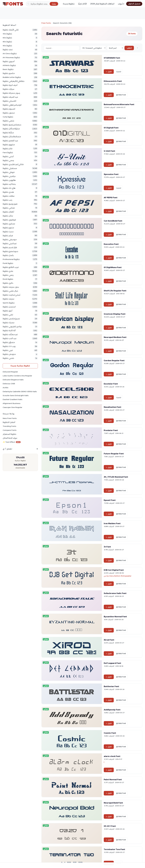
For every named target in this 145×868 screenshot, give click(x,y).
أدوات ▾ (121, 4)
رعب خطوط (7, 200)
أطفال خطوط (8, 212)
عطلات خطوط (9, 196)
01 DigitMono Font (113, 267)
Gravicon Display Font (115, 314)
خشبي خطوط (8, 358)
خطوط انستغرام (9, 434)
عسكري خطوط (9, 224)
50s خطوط (7, 34)
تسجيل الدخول (134, 4)
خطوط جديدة (69, 4)
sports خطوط (9, 303)
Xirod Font (109, 640)
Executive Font (111, 244)
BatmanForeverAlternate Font (119, 104)
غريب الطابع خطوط (11, 267)
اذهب (129, 48)
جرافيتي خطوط (9, 176)
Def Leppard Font (112, 663)
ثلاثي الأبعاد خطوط (11, 30)
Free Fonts (46, 23)
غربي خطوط (8, 350)
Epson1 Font (110, 500)
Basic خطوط (8, 69)
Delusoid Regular (10, 372)
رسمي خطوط (8, 160)
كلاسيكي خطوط (9, 101)
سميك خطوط (9, 323)
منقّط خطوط (8, 133)
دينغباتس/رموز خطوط (12, 125)
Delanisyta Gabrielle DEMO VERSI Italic (20, 392)
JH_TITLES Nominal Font (116, 477)
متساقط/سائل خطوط (12, 137)
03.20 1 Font (110, 826)
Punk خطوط (8, 263)
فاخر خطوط (8, 149)
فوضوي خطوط (9, 220)
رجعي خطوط (8, 275)
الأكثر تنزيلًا (82, 4)
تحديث (119, 72)
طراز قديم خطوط (10, 247)
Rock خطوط (8, 279)
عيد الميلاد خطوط (10, 97)
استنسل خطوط (9, 307)
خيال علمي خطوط (10, 291)
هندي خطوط (8, 192)
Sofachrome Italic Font (115, 593)
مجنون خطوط (9, 113)
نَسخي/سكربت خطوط (11, 295)
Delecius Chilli (9, 384)
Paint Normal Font (113, 780)
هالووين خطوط (9, 180)
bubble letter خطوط (12, 77)
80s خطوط (7, 42)
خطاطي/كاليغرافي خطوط (14, 81)
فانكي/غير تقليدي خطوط (13, 164)
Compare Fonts (10, 430)
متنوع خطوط (8, 228)
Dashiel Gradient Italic (13, 399)
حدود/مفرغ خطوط (10, 251)
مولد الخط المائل (10, 438)
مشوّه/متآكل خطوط (11, 129)
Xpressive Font (111, 174)
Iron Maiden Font (112, 523)
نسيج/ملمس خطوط (11, 319)
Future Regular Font (114, 454)
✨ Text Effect (12, 442)
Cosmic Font (110, 733)
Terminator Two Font (114, 849)
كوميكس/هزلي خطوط (12, 105)
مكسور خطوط (9, 73)
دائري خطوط (8, 283)
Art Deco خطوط (10, 54)
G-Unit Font (109, 151)
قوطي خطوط (9, 172)
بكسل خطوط (8, 255)
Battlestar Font (111, 686)
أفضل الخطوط (9, 422)
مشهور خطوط (9, 145)
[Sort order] (115, 48)
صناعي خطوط (9, 208)
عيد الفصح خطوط (10, 141)
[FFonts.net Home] (13, 4)
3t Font (107, 547)
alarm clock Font (112, 756)
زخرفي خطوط (8, 121)
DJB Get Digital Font (114, 570)
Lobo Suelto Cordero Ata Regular (17, 376)
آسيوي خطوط (9, 61)
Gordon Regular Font (114, 360)
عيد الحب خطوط (10, 338)
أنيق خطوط (8, 311)
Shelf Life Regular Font (115, 291)
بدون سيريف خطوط (11, 287)
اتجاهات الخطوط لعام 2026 (102, 4)
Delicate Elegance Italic (13, 380)
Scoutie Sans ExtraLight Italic (16, 395)
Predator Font (111, 430)
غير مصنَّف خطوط (10, 334)
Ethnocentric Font (113, 81)
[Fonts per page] (93, 48)
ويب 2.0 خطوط (9, 346)
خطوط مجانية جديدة (20, 366)
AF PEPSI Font (111, 198)
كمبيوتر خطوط (9, 109)
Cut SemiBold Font (113, 221)
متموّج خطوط (9, 342)
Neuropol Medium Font (115, 337)
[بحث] (42, 4)
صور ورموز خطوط (10, 204)
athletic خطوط (9, 65)
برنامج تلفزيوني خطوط (12, 327)
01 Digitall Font (111, 128)
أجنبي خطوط (8, 156)
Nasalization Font (112, 407)
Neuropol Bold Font (113, 803)
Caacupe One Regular (12, 407)
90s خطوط (7, 46)
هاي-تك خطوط (9, 188)
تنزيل (109, 72)
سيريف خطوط (8, 299)
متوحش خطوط (9, 354)
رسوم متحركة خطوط (11, 93)
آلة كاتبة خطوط (9, 330)
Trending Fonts (9, 426)
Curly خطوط (8, 117)
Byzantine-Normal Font (115, 617)
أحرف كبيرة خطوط (10, 85)
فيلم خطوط (8, 236)
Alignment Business (12, 403)
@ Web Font (121, 95)
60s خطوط (7, 38)
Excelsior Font (111, 384)
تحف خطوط (8, 50)
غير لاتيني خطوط (10, 243)
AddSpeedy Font (112, 710)
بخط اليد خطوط (9, 184)
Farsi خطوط (8, 153)
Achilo (5, 388)
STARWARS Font (112, 58)
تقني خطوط (8, 315)
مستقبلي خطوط (10, 168)
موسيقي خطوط (10, 240)
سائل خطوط (8, 216)
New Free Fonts (10, 418)
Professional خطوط (11, 259)
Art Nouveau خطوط (11, 57)
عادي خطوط (8, 271)
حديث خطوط (8, 232)
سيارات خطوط (8, 89)
